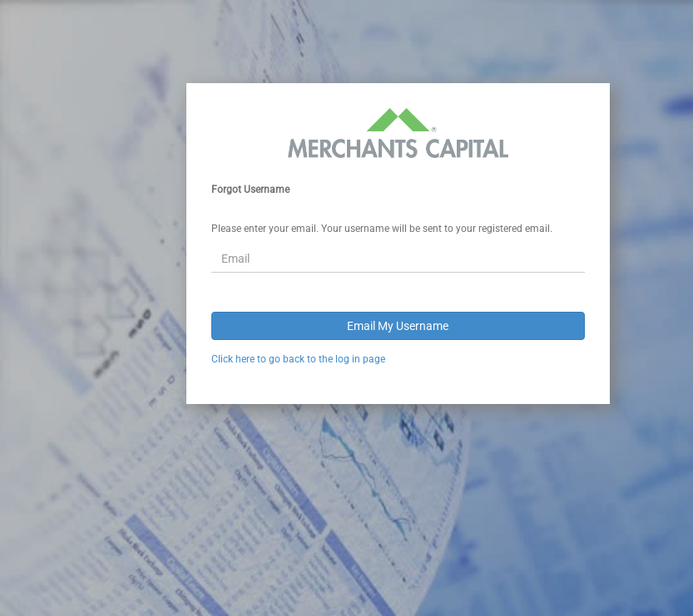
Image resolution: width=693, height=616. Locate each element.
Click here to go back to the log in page (298, 359)
